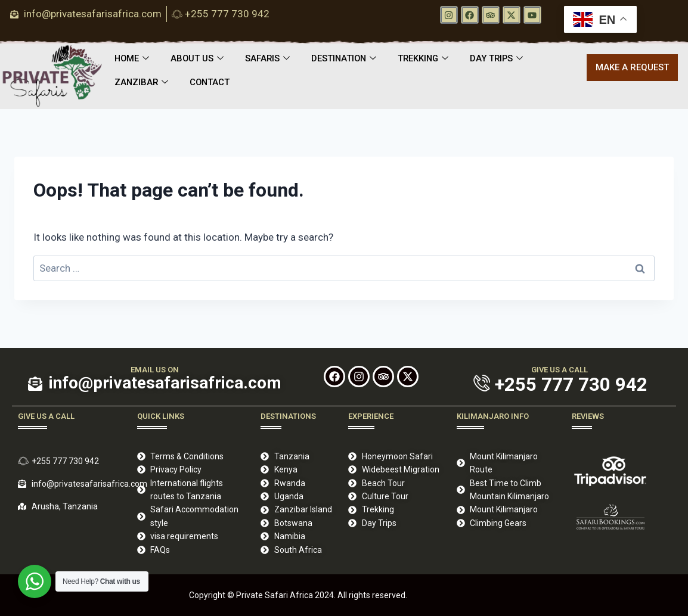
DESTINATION (347, 59)
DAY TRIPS (503, 59)
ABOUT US (199, 59)
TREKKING (428, 59)
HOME (132, 59)
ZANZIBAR (142, 83)
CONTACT (211, 83)
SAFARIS (269, 59)
